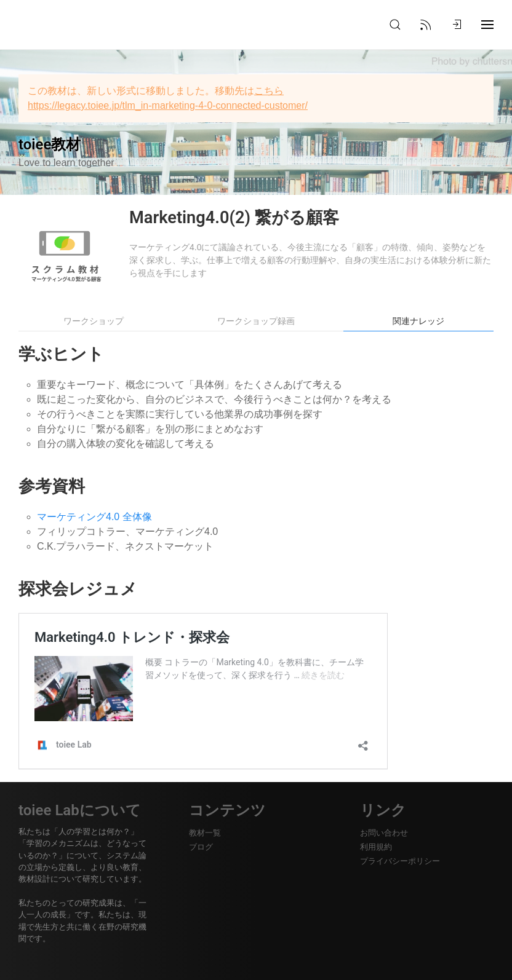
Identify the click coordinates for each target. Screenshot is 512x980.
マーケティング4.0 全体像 (94, 517)
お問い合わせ (384, 833)
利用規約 (376, 847)
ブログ (201, 847)
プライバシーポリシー (400, 861)
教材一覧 (205, 833)
